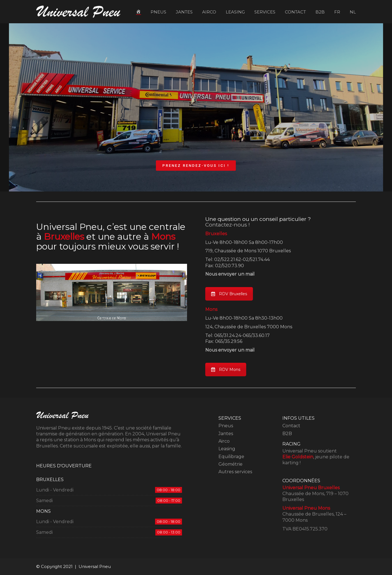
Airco (224, 441)
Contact (291, 426)
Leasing (227, 449)
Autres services (235, 472)
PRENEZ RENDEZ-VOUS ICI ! (196, 166)
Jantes (226, 434)
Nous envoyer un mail (230, 274)
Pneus (226, 426)
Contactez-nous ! (228, 225)
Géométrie (230, 464)
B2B (287, 434)
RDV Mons (226, 370)
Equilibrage (231, 457)
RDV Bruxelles (229, 294)
